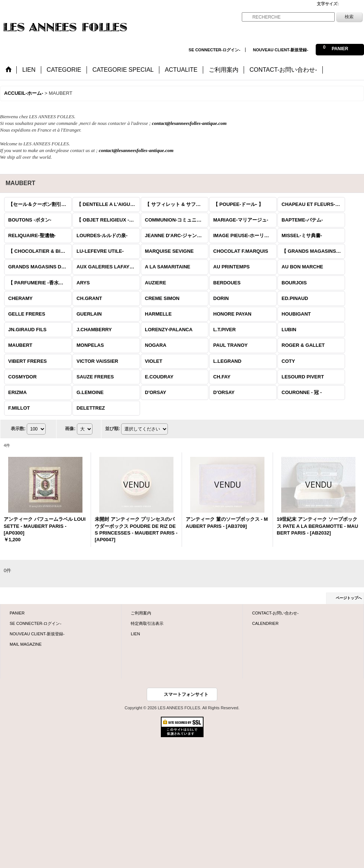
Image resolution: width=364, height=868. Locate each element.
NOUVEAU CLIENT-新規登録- (281, 50)
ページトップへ (349, 598)
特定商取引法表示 (147, 623)
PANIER (17, 613)
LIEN (135, 634)
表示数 (18, 429)
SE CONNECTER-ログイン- (214, 50)
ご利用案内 (141, 613)
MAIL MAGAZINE (26, 644)
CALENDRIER (265, 623)
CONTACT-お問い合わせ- (275, 613)
